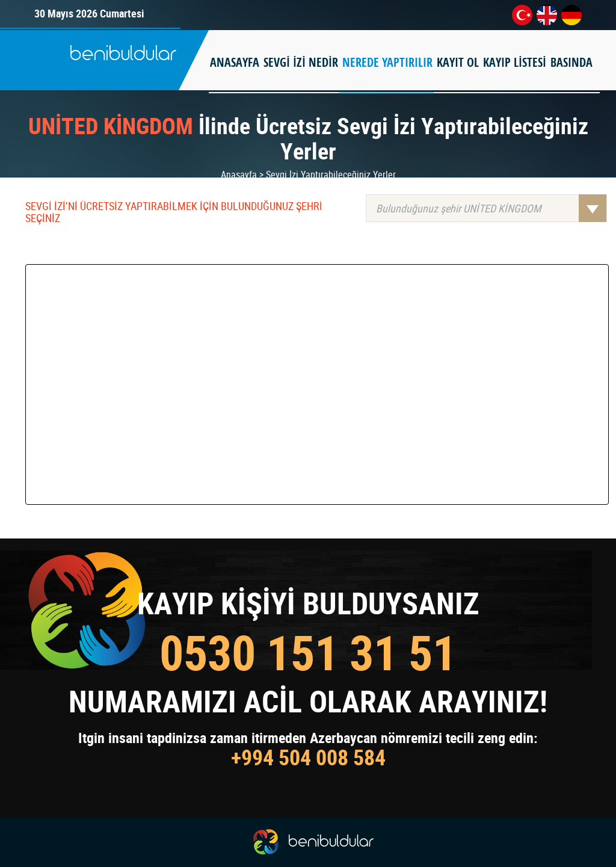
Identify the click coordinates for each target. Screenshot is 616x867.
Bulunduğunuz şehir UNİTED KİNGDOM (491, 208)
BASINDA (571, 62)
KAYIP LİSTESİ (515, 62)
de (571, 15)
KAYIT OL (458, 62)
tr (522, 15)
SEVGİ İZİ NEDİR (301, 62)
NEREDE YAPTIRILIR (387, 62)
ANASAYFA (235, 62)
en (547, 15)
